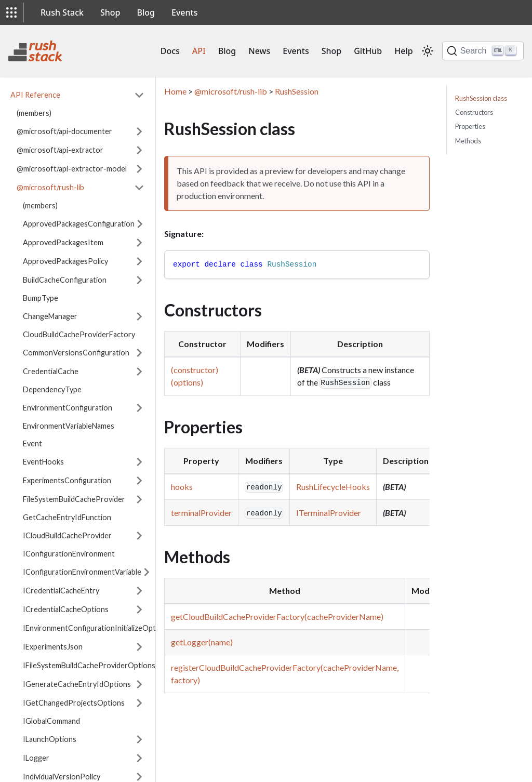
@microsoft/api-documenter (64, 131)
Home (175, 91)
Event (32, 443)
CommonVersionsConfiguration (76, 353)
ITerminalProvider (329, 513)
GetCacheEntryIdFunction (67, 517)
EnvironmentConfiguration (68, 408)
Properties (470, 126)
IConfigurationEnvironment (69, 554)
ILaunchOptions (50, 739)
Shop (110, 12)
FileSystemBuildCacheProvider (74, 499)
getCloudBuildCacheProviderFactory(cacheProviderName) (277, 617)
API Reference (35, 95)
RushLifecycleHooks (333, 487)
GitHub (368, 51)
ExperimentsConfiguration (67, 480)
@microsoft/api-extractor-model (72, 169)
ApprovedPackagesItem (63, 242)
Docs (170, 51)
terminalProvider (201, 513)
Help (403, 51)
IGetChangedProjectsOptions (74, 703)
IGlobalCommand (51, 721)
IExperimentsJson (53, 647)
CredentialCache (51, 371)
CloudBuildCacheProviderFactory (79, 334)
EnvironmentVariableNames (69, 426)
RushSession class (481, 98)
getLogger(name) (202, 642)
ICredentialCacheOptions (66, 609)
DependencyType (52, 389)
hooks (182, 487)
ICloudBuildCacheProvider (67, 535)
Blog (146, 12)
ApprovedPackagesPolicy (65, 261)
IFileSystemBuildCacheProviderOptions (89, 665)
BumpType (41, 298)
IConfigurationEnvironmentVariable (82, 572)
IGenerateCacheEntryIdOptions (77, 684)
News (259, 51)
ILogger (36, 758)
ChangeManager (50, 316)
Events (184, 12)
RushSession (297, 91)
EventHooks (43, 462)
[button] (11, 12)
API (199, 51)
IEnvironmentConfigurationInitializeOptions (96, 628)
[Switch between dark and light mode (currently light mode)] (428, 51)
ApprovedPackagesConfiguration (79, 224)
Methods (468, 141)
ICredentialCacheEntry (61, 591)
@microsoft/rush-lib (50, 187)
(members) (34, 113)
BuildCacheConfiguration (65, 280)
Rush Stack (62, 12)
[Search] (483, 51)
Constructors (474, 112)
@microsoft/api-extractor (60, 150)
